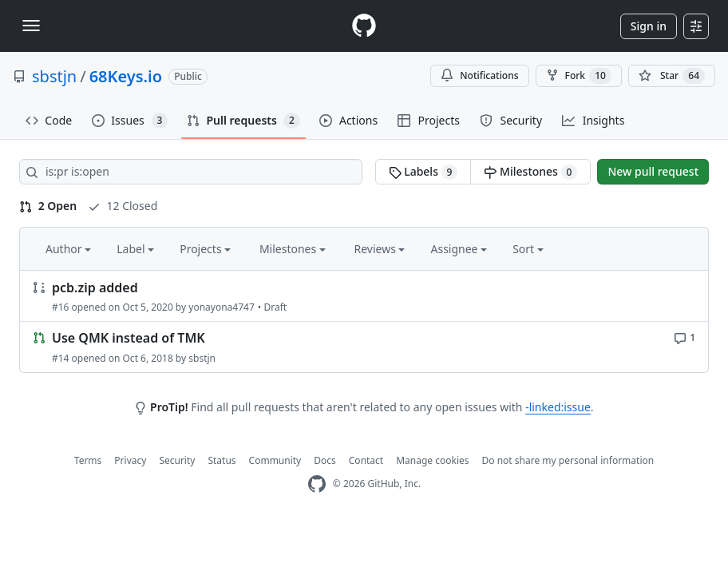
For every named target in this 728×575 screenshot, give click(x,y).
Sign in (649, 26)
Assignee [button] (459, 249)
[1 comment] (684, 337)
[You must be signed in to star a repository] (672, 76)
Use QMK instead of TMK (129, 339)
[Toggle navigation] (31, 26)
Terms (88, 460)
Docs (325, 460)
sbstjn (54, 76)
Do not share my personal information (568, 460)
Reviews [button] (379, 249)
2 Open (48, 206)
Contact (366, 460)
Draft (275, 307)
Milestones (530, 172)
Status (222, 460)
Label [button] (135, 249)
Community (275, 460)
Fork (579, 76)
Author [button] (68, 249)
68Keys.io (126, 76)
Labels (423, 172)
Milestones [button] (293, 249)
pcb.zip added (95, 287)
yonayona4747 (222, 307)
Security (177, 460)
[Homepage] (364, 26)
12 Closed (123, 206)
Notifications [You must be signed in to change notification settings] (479, 75)
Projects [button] (205, 249)
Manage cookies (432, 460)
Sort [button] (528, 249)
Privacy (130, 460)
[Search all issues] (191, 172)
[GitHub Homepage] (317, 484)
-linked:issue (558, 407)
